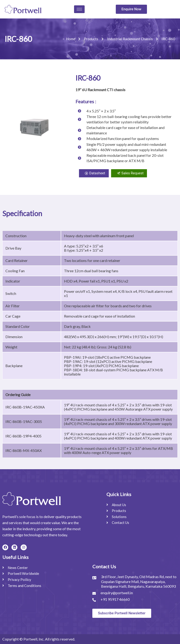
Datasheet (94, 173)
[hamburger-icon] (79, 9)
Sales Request (129, 173)
